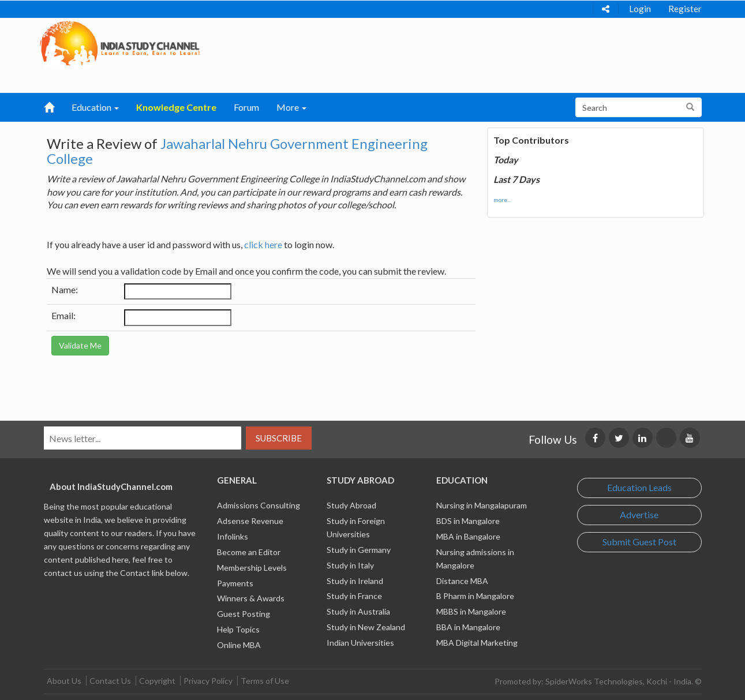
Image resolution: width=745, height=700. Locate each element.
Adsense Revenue (250, 521)
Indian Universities (360, 643)
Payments (235, 583)
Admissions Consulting (259, 505)
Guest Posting (244, 614)
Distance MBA (462, 581)
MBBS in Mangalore (471, 611)
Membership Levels (252, 568)
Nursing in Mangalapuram (482, 505)
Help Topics (238, 629)
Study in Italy (350, 565)
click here (263, 244)
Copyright (157, 681)
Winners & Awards (251, 598)
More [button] (291, 107)
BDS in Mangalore (468, 521)
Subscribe (279, 438)
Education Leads (639, 487)
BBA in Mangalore (468, 627)
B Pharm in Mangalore (475, 596)
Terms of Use (265, 681)
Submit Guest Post (639, 542)
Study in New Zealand (366, 627)
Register (685, 9)
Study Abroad (351, 505)
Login (640, 9)
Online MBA (239, 645)
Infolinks (233, 536)
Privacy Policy (208, 681)
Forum (246, 107)
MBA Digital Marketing (477, 643)
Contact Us (110, 681)
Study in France (354, 596)
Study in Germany (359, 550)
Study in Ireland (355, 581)
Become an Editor (249, 552)
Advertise (639, 514)
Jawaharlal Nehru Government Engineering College (237, 151)
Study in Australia (358, 611)
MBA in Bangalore (468, 536)
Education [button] (95, 107)
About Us (64, 681)
